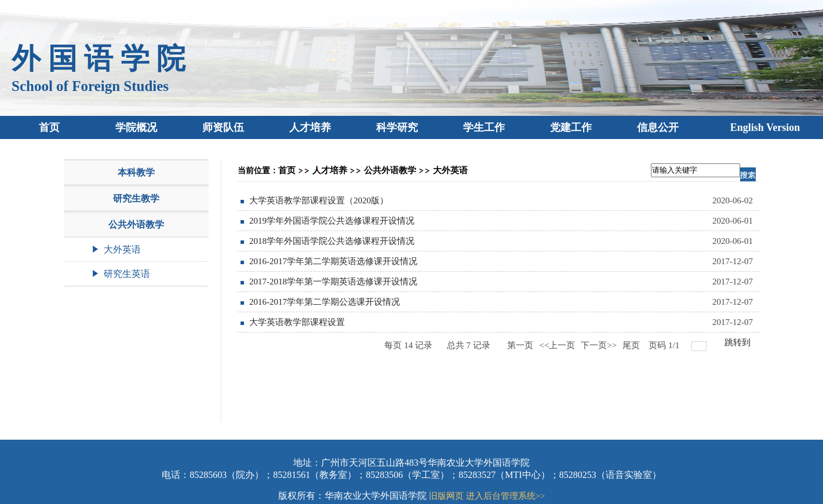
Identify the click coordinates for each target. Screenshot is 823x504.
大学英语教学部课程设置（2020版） (319, 200)
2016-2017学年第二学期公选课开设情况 (325, 302)
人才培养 (330, 170)
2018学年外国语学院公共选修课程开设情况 (332, 241)
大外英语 (450, 170)
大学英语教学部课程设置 (297, 322)
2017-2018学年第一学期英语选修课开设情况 (333, 282)
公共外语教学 (390, 170)
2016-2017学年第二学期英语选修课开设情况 (333, 261)
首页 (287, 170)
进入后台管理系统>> (506, 496)
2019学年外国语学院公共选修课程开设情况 (332, 221)
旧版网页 (446, 496)
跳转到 (739, 342)
